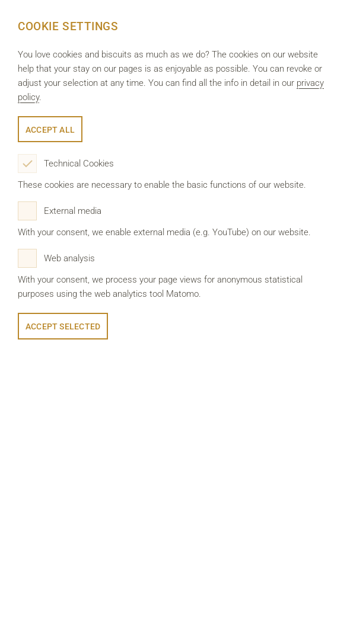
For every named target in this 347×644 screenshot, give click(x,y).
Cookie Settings (68, 26)
